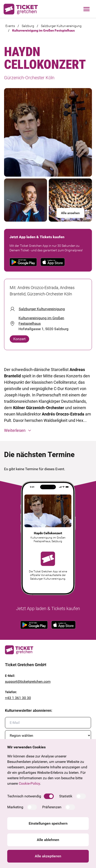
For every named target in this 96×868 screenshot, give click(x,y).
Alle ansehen (70, 213)
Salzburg (28, 26)
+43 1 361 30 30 (18, 698)
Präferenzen (52, 807)
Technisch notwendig (24, 796)
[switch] (49, 796)
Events (10, 26)
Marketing (15, 807)
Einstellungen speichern (48, 823)
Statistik (66, 796)
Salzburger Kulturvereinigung (61, 26)
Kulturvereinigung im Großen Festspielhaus (43, 30)
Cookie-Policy (29, 783)
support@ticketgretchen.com (28, 681)
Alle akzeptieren (48, 856)
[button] (48, 430)
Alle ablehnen (48, 840)
